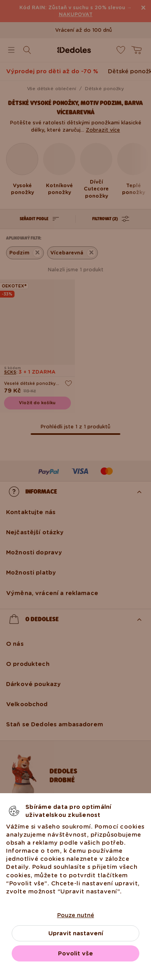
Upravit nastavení (76, 933)
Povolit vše (75, 953)
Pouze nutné (76, 915)
